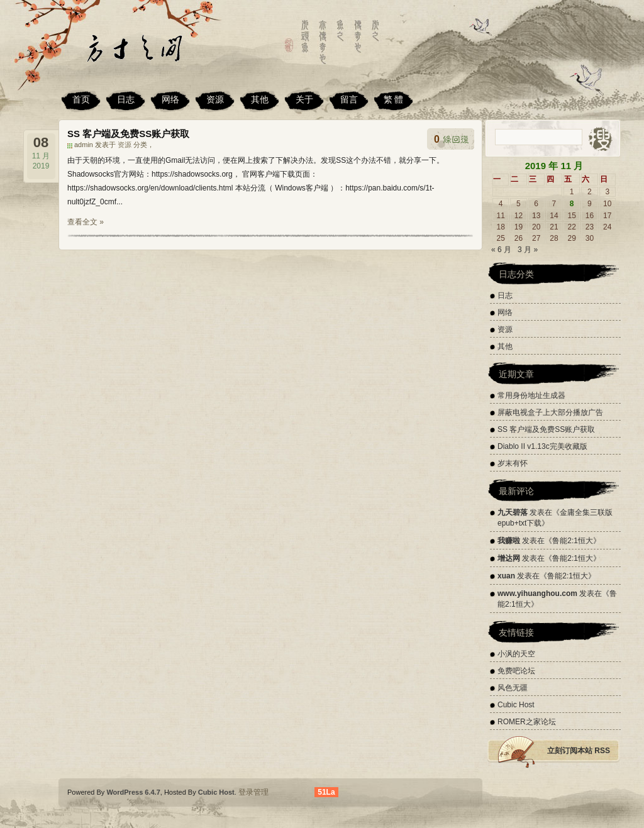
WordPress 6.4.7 (133, 792)
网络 (170, 99)
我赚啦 (509, 541)
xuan (506, 576)
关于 (304, 99)
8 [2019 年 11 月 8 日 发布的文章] (572, 204)
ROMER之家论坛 (527, 722)
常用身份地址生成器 (531, 395)
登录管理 (253, 792)
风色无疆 (513, 688)
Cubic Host (516, 705)
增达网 (509, 558)
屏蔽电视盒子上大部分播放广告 (550, 412)
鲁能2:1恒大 (573, 541)
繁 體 (394, 99)
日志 (126, 99)
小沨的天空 (516, 654)
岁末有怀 (513, 463)
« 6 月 (501, 250)
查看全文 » (86, 222)
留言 (349, 99)
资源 (215, 99)
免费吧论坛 (516, 671)
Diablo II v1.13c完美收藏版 (542, 446)
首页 (81, 99)
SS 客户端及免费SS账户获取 (128, 134)
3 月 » (528, 250)
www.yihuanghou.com (537, 593)
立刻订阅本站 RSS (579, 751)
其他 (260, 99)
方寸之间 (149, 53)
